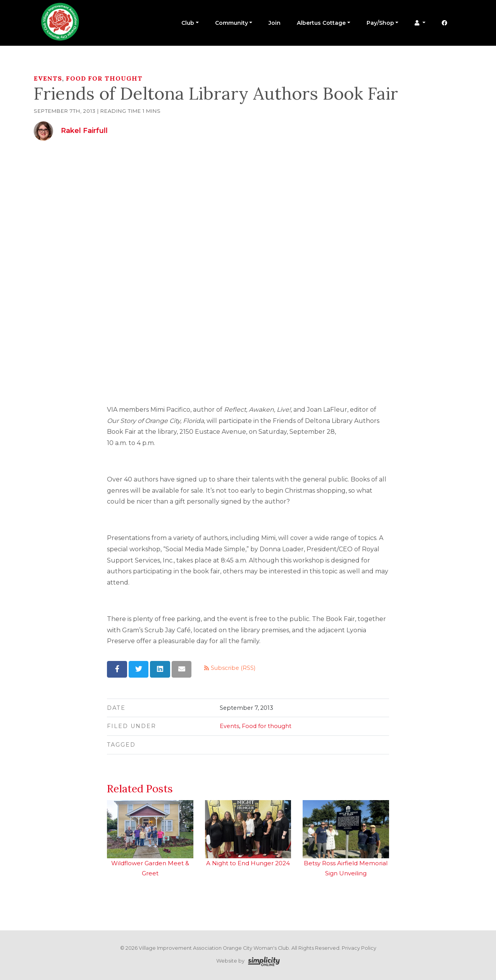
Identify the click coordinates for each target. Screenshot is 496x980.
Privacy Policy (359, 948)
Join (275, 23)
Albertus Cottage (321, 23)
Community (232, 23)
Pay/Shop (380, 23)
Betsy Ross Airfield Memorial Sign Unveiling (346, 839)
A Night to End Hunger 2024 (248, 833)
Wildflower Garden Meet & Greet (150, 839)
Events (48, 78)
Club (188, 23)
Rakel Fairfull (84, 131)
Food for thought (104, 78)
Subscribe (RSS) (230, 668)
